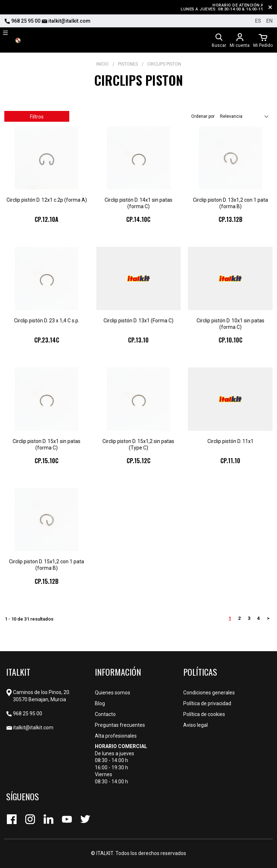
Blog (100, 703)
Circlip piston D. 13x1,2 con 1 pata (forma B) (230, 203)
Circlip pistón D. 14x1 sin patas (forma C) (138, 203)
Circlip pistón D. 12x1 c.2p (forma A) (47, 200)
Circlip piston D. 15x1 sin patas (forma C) (47, 444)
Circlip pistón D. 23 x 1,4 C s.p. (47, 321)
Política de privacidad (207, 703)
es (258, 21)
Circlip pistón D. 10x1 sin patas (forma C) (230, 324)
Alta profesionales (116, 736)
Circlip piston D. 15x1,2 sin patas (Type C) (138, 444)
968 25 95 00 (22, 21)
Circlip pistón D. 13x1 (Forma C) (138, 321)
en (269, 21)
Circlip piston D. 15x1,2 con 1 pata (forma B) (47, 565)
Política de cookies (204, 714)
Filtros (37, 117)
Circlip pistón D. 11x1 (230, 441)
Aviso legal (195, 725)
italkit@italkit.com (66, 21)
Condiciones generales (209, 693)
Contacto (105, 714)
